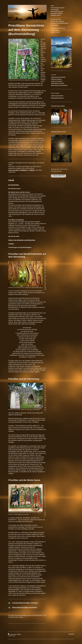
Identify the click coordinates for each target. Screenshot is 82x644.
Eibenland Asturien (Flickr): (59, 132)
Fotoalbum (23, 170)
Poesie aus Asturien (57, 81)
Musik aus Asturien (56, 79)
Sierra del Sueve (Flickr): (58, 106)
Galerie (32, 170)
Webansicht (71, 634)
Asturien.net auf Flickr (57, 96)
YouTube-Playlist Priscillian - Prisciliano (25, 603)
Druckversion (12, 634)
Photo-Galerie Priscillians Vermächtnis (25, 607)
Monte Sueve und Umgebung (59, 85)
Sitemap (19, 634)
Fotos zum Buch (14, 170)
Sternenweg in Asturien (58, 83)
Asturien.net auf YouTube (58, 77)
